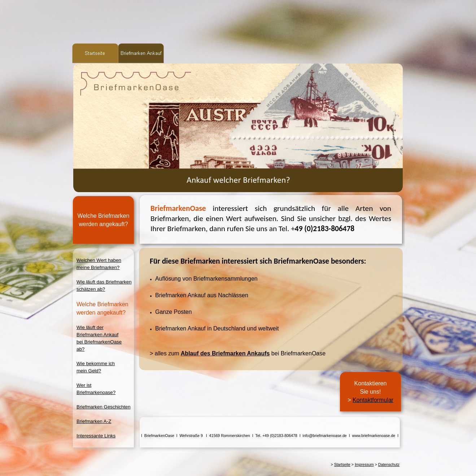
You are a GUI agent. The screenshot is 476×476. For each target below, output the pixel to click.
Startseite (342, 464)
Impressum (364, 464)
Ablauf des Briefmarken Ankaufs (225, 353)
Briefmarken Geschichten (104, 407)
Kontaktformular (373, 400)
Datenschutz (389, 464)
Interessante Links (96, 436)
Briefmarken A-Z (94, 421)
